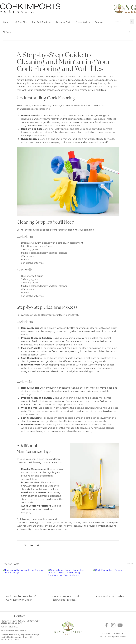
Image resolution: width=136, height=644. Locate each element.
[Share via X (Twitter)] (25, 545)
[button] (6, 21)
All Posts (7, 32)
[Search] (118, 22)
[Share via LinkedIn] (32, 545)
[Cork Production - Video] (113, 580)
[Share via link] (38, 545)
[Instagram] (113, 625)
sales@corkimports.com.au (14, 631)
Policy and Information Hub (113, 633)
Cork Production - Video (110, 596)
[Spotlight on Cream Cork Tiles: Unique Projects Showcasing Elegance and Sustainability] (68, 580)
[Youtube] (120, 625)
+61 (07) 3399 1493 (10, 627)
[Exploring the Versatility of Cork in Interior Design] (23, 580)
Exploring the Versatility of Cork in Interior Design (21, 598)
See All (130, 564)
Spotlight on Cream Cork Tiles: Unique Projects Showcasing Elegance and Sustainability (66, 598)
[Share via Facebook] (18, 545)
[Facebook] (106, 625)
